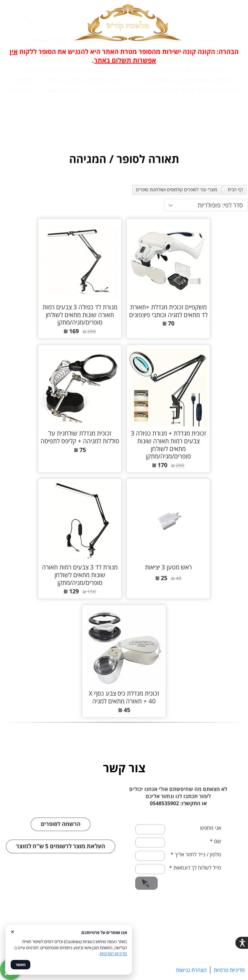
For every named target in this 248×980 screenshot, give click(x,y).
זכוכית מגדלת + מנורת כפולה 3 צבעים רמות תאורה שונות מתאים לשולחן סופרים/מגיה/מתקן (168, 445)
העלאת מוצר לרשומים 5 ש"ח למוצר (61, 862)
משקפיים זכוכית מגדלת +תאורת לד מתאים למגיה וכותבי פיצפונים (168, 311)
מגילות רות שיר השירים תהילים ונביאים (162, 95)
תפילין (123, 85)
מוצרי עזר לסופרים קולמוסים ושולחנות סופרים (84, 116)
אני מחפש (211, 843)
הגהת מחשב (64, 135)
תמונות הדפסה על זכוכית (192, 116)
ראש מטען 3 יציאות (168, 567)
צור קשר (20, 135)
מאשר (21, 965)
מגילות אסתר (47, 85)
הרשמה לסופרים (61, 839)
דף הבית (207, 85)
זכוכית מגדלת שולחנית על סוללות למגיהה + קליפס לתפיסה (80, 437)
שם (216, 857)
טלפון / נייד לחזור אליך (196, 870)
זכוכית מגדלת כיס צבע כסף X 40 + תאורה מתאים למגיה (124, 697)
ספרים (24, 126)
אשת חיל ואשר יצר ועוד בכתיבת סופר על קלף (154, 105)
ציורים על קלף (56, 105)
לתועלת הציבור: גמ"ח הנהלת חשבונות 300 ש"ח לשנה (167, 135)
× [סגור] (12, 931)
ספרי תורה (165, 85)
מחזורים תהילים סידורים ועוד (86, 126)
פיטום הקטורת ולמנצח (66, 95)
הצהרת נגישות (191, 970)
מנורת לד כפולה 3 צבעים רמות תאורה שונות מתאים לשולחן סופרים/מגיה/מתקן (80, 315)
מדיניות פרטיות (229, 970)
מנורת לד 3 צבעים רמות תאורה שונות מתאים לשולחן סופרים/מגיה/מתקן (80, 575)
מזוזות (89, 85)
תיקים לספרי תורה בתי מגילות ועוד (185, 126)
